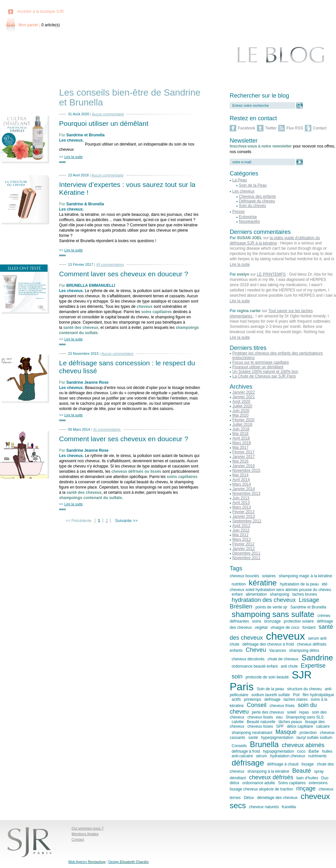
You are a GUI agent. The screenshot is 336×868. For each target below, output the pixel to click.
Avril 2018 (241, 438)
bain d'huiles (307, 778)
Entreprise (248, 217)
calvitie (238, 722)
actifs (236, 699)
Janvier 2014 (244, 489)
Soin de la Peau (253, 185)
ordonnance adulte (259, 783)
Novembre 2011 (246, 558)
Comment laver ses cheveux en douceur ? (124, 274)
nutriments (317, 756)
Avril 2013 (241, 503)
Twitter (271, 128)
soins (257, 621)
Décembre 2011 (246, 553)
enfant (237, 594)
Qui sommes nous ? (88, 828)
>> (71, 157)
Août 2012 (241, 526)
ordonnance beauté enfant (255, 666)
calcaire (323, 726)
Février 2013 (243, 512)
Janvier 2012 (244, 549)
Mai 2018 (240, 434)
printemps (252, 699)
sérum (261, 756)
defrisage (272, 699)
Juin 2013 (241, 498)
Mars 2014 (242, 484)
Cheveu (256, 650)
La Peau (240, 180)
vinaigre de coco (285, 628)
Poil (296, 695)
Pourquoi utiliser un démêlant (104, 123)
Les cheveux (71, 140)
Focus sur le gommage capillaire (261, 362)
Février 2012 (243, 544)
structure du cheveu (304, 689)
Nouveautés (249, 221)
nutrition (239, 584)
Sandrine (317, 658)
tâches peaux (290, 722)
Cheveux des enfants (257, 196)
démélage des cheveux (277, 798)
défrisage (248, 763)
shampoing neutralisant (252, 733)
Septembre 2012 (247, 521)
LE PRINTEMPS (271, 274)
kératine (263, 583)
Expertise (313, 666)
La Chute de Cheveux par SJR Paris (264, 376)
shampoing (280, 594)
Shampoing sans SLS (305, 717)
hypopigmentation (278, 751)
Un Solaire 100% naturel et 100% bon (265, 372)
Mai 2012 (240, 535)
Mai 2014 (240, 475)
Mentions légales (85, 834)
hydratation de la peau (299, 584)
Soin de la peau (270, 689)
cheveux (285, 636)
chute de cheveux (283, 659)
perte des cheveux (268, 712)
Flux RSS (295, 128)
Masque (286, 732)
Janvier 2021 (244, 397)
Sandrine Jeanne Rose (87, 382)
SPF (280, 726)
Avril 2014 (241, 480)
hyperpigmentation (277, 738)
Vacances (278, 651)
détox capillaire (300, 726)
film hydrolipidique (318, 695)
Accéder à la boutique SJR (40, 11)
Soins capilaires (292, 783)
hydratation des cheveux (264, 600)
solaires (269, 576)
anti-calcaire (242, 756)
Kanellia (289, 807)
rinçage (306, 788)
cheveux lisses (260, 726)
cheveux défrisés (271, 777)
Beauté (302, 771)
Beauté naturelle (261, 722)
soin (237, 676)
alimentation (256, 594)
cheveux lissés (260, 717)
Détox (249, 798)
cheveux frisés (282, 706)
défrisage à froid (246, 751)
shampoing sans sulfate (273, 614)
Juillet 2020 (242, 406)
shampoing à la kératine (268, 771)
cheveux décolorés (248, 659)
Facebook (247, 128)
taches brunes (305, 594)
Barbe (314, 751)
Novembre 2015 (246, 470)
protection (308, 733)
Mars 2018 (242, 443)
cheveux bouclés (244, 576)
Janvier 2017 (244, 457)
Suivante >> (126, 521)
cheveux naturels (264, 807)
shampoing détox (304, 651)
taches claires (295, 699)
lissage (308, 764)
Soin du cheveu (252, 206)
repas (304, 712)
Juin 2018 (241, 429)
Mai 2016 (240, 461)
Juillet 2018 (242, 424)
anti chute (289, 666)
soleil (292, 712)
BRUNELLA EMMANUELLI (91, 286)
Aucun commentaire (108, 114)
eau (279, 717)
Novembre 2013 (246, 493)
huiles (327, 751)
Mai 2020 (240, 415)
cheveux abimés (303, 745)
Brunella (264, 744)
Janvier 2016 (244, 466)
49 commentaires (110, 264)
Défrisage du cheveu (257, 201)
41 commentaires (107, 429)
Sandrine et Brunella (85, 135)
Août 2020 (241, 401)
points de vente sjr (271, 607)
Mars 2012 (242, 539)
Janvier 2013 (244, 516)
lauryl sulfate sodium (314, 738)
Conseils (239, 746)
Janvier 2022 (244, 392)
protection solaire (299, 621)
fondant (309, 628)
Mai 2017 (240, 447)
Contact (320, 128)
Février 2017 (243, 452)
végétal (261, 628)
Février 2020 (243, 420)
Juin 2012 (241, 530)
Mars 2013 (242, 507)
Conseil (257, 705)
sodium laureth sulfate (271, 695)
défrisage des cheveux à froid (268, 644)
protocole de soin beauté (267, 677)
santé (253, 738)
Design (128, 862)
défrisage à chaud (283, 764)
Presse (238, 212)
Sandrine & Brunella (85, 204)
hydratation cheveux (288, 756)
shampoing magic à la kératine (305, 576)
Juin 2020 (241, 411)
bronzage (272, 621)
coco (301, 751)
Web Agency (87, 862)
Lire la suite (240, 264)
